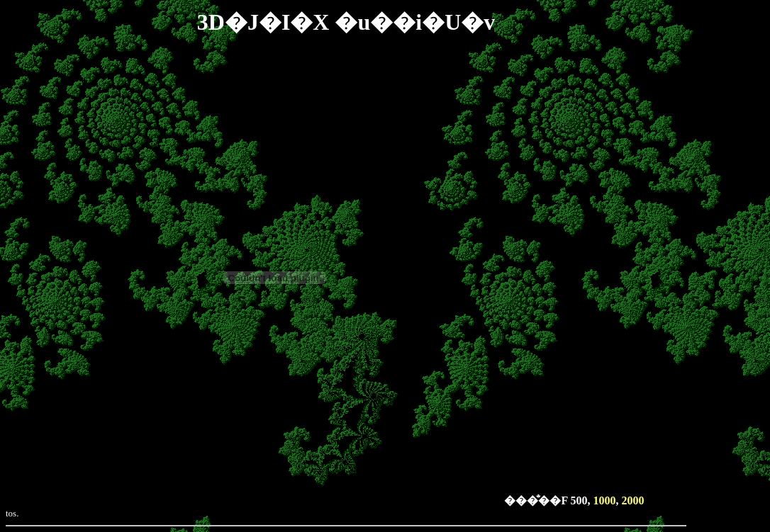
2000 (633, 500)
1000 (605, 500)
